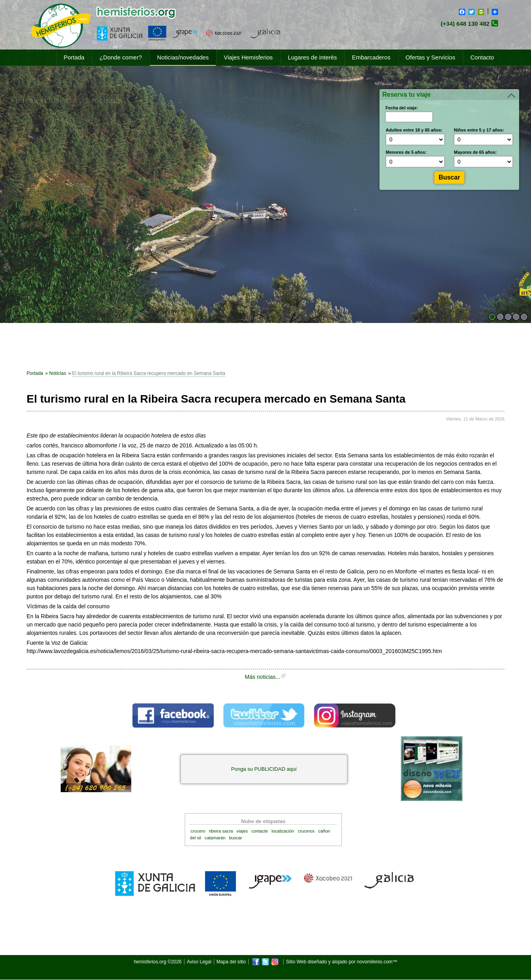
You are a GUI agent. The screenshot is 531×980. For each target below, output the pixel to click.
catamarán (215, 838)
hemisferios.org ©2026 (158, 962)
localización (283, 831)
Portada (74, 57)
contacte (260, 831)
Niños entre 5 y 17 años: (479, 130)
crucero (198, 831)
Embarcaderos (371, 57)
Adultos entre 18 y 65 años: (414, 130)
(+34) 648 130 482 (465, 24)
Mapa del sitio (231, 962)
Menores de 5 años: (406, 152)
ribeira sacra (221, 831)
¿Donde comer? (121, 57)
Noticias (58, 373)
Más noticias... (262, 677)
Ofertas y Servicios (430, 57)
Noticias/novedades (183, 57)
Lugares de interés (312, 57)
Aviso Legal (199, 962)
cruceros (306, 831)
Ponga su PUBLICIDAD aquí (264, 769)
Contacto (482, 57)
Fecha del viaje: (402, 108)
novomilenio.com (375, 962)
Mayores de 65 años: (475, 152)
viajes (242, 831)
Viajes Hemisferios (248, 57)
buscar (235, 838)
